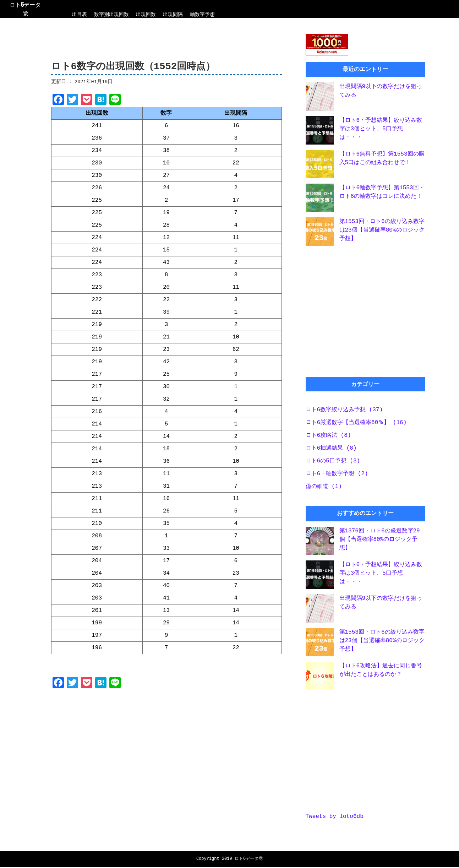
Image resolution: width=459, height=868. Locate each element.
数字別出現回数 (111, 14)
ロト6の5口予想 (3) (333, 463)
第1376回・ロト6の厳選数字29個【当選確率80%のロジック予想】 (380, 542)
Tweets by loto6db (335, 819)
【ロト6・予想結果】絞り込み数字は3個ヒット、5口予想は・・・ (381, 130)
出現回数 (146, 14)
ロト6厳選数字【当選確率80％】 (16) (356, 425)
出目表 (80, 14)
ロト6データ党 (25, 9)
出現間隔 (173, 14)
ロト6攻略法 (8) (328, 438)
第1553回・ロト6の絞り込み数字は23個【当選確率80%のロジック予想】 (382, 232)
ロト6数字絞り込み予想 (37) (344, 412)
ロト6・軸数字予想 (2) (337, 476)
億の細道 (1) (324, 489)
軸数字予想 (202, 14)
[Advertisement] (166, 750)
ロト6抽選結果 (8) (331, 450)
